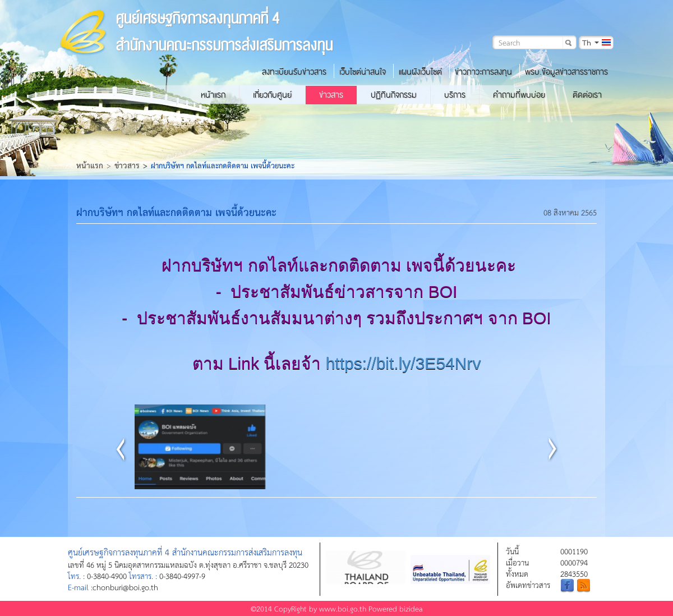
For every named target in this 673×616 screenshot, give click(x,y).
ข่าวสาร (331, 95)
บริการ (455, 95)
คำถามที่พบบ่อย (519, 95)
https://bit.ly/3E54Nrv (404, 363)
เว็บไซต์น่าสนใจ (363, 72)
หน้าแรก (213, 95)
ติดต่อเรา (587, 95)
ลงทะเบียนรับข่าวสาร (294, 72)
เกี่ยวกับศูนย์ (272, 95)
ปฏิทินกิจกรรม (394, 95)
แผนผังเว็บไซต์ (420, 72)
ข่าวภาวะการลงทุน (483, 72)
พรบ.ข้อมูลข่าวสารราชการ (566, 72)
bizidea (411, 608)
